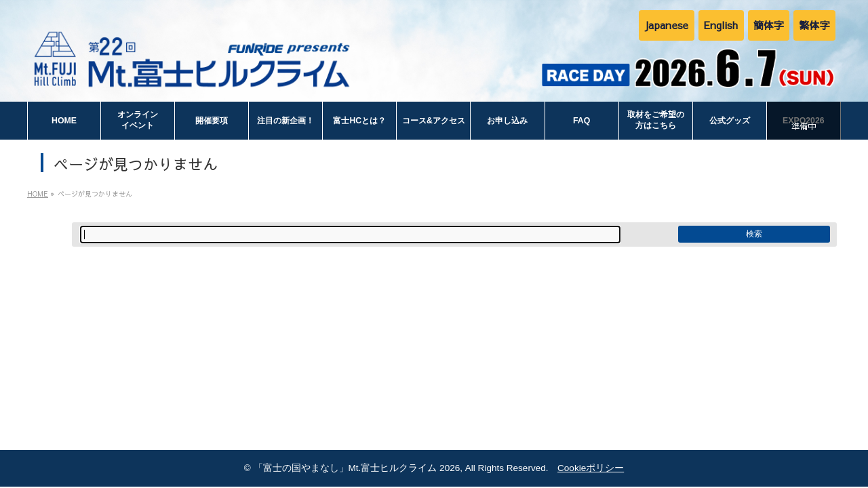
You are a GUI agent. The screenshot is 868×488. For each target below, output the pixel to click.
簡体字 (769, 25)
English (721, 25)
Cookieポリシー (591, 468)
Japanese (666, 25)
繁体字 (814, 25)
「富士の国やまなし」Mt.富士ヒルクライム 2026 (357, 468)
